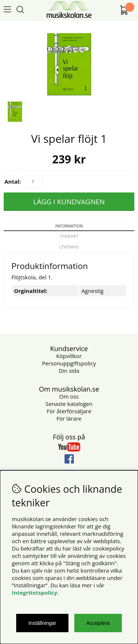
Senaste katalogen (69, 404)
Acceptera (98, 623)
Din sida (69, 371)
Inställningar (42, 623)
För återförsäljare (69, 411)
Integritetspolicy (35, 592)
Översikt (69, 236)
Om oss (69, 396)
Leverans (69, 247)
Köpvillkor (69, 356)
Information (69, 226)
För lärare (69, 418)
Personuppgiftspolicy (69, 363)
